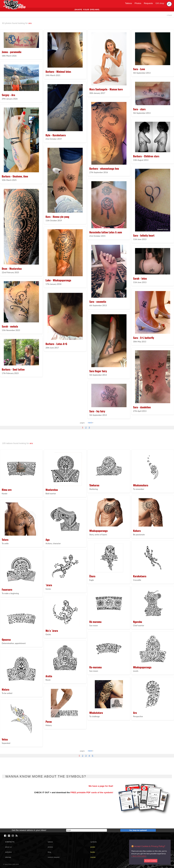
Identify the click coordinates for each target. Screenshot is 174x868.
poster (93, 847)
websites (8, 852)
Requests (148, 3)
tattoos (50, 842)
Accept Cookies (151, 861)
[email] (87, 830)
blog (49, 852)
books (93, 852)
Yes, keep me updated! (138, 830)
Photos (138, 3)
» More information (139, 856)
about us (8, 847)
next (90, 423)
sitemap (8, 857)
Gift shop (160, 3)
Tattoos (129, 3)
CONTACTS (10, 842)
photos (50, 847)
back (169, 15)
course (93, 857)
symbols (94, 842)
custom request (54, 857)
